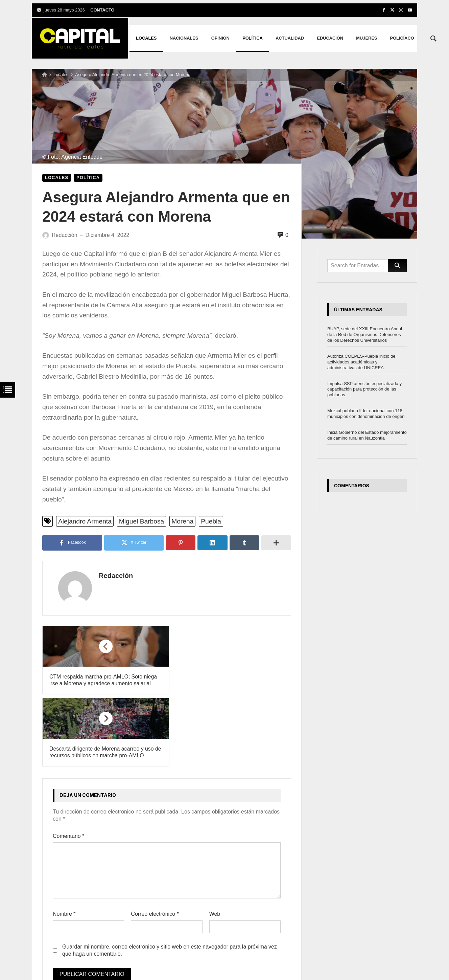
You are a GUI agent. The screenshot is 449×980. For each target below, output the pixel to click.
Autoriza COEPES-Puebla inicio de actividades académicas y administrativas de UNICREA (361, 362)
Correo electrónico (155, 842)
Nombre (64, 842)
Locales (61, 75)
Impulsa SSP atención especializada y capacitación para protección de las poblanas (364, 389)
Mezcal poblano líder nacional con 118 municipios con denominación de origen (366, 414)
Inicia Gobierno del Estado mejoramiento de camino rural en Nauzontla (367, 435)
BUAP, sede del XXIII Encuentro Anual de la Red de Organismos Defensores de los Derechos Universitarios (365, 335)
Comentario (68, 764)
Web (215, 842)
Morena (182, 521)
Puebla (211, 521)
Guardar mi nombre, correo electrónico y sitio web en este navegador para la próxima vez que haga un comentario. (170, 878)
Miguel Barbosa (141, 521)
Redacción (110, 576)
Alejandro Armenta (85, 521)
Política (88, 177)
